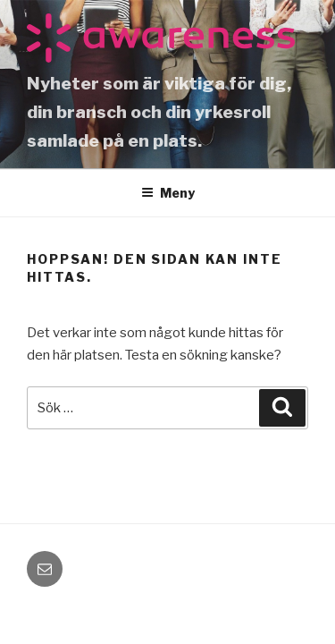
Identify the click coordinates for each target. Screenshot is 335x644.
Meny (168, 193)
